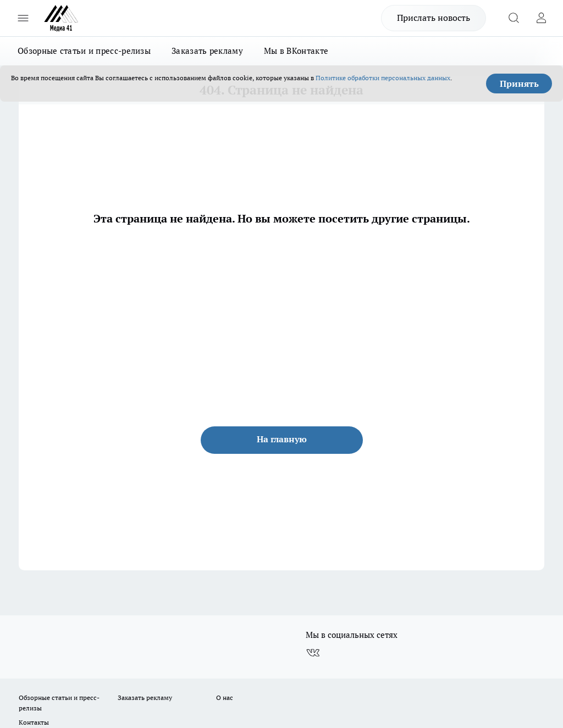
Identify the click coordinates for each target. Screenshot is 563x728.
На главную (282, 439)
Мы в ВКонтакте (296, 51)
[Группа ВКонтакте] (313, 653)
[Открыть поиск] (514, 18)
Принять (519, 84)
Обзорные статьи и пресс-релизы (84, 51)
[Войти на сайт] (541, 18)
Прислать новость (434, 18)
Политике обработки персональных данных (383, 78)
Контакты (34, 722)
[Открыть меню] (23, 18)
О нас (225, 698)
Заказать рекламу (207, 51)
